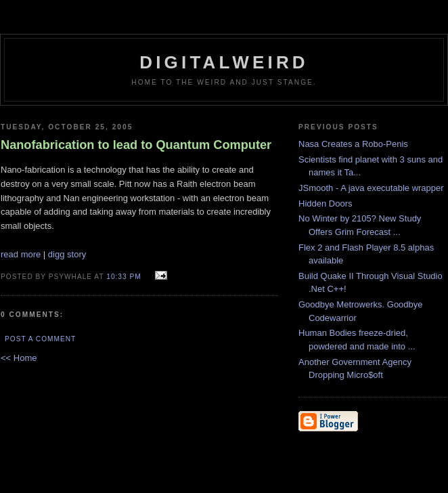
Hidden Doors (326, 203)
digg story (67, 254)
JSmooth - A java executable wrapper (371, 188)
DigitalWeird (224, 62)
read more (21, 254)
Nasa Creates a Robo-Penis (353, 144)
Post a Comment (40, 339)
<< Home (19, 358)
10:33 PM (124, 277)
